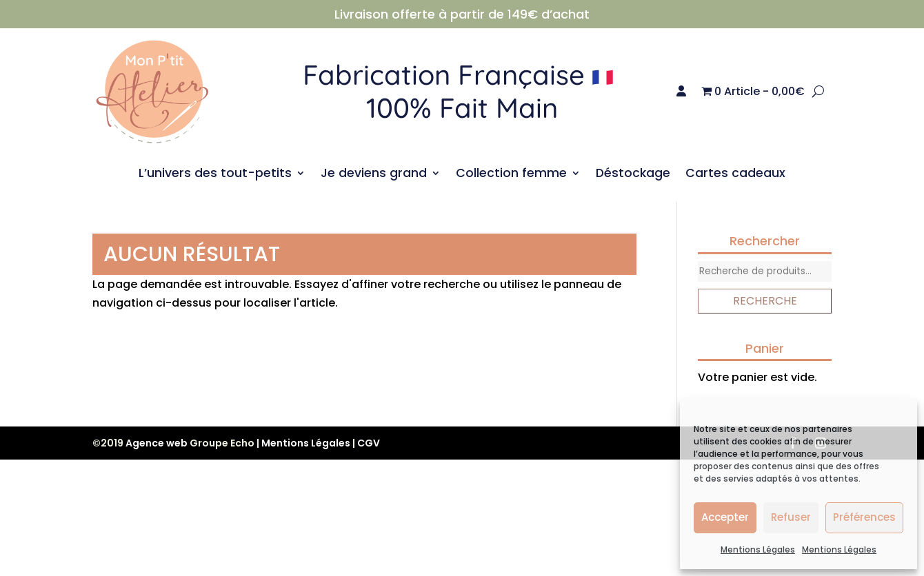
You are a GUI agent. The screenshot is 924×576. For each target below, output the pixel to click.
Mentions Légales (758, 549)
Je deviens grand (374, 175)
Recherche (765, 301)
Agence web (157, 443)
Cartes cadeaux (735, 175)
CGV (369, 443)
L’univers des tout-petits (215, 175)
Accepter (725, 517)
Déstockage (633, 175)
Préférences (864, 517)
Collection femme (511, 175)
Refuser (791, 517)
